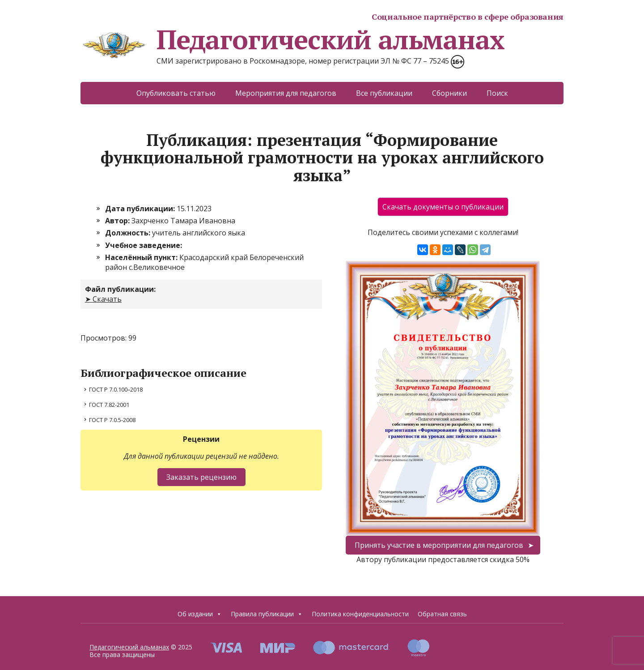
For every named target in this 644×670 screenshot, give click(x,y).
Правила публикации (267, 614)
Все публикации (384, 93)
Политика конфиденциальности (360, 614)
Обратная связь (442, 614)
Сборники (449, 93)
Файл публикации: (120, 289)
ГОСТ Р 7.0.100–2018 (116, 389)
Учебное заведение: (144, 245)
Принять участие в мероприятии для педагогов (439, 545)
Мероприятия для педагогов (286, 93)
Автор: (118, 221)
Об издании (200, 614)
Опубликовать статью (176, 93)
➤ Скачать (103, 299)
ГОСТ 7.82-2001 (109, 405)
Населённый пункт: (142, 257)
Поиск (497, 93)
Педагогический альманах (292, 39)
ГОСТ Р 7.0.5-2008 (112, 420)
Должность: (129, 233)
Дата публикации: (141, 209)
